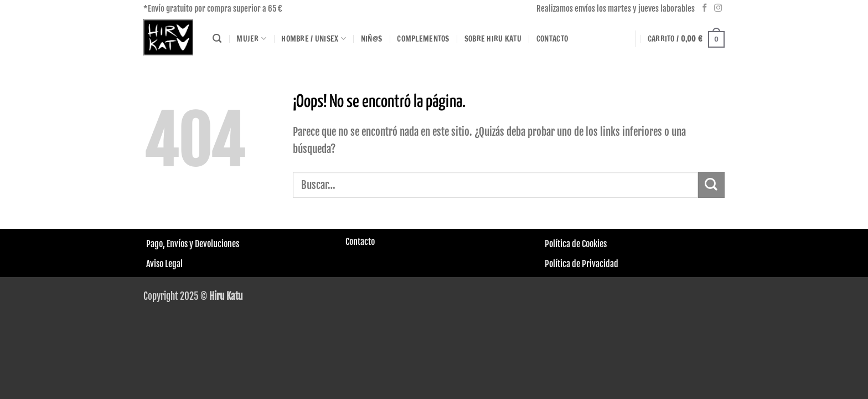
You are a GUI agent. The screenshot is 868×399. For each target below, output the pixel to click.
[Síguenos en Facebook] (705, 8)
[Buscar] (217, 39)
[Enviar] (711, 185)
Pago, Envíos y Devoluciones (193, 244)
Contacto (552, 39)
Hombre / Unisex (314, 39)
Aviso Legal (164, 264)
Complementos (423, 39)
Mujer (251, 39)
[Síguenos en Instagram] (718, 8)
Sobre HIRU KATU (493, 39)
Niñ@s (371, 39)
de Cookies (588, 244)
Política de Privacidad (582, 264)
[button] (686, 39)
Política (557, 244)
